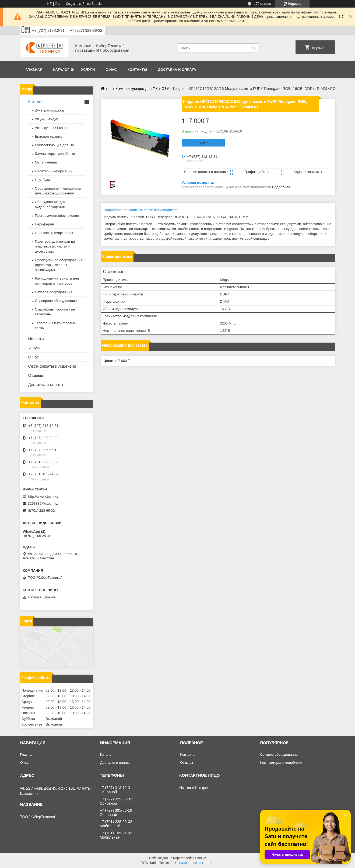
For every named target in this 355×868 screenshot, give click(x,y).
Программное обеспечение (57, 216)
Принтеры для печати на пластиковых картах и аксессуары (55, 246)
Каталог (61, 70)
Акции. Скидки (47, 119)
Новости (36, 339)
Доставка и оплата (177, 70)
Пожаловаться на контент (194, 863)
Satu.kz (201, 858)
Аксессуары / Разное (52, 128)
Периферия (45, 224)
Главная (34, 70)
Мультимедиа (46, 162)
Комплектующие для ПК (137, 89)
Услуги (88, 70)
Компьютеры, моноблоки (55, 154)
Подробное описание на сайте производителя (141, 210)
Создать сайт (76, 4)
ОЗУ (165, 89)
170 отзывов (263, 4)
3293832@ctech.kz (43, 503)
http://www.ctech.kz (43, 496)
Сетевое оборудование (54, 292)
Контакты (137, 70)
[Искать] (254, 48)
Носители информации (54, 171)
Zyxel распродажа (50, 110)
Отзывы (36, 375)
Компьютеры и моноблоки (281, 763)
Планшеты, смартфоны (54, 233)
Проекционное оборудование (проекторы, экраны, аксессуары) (59, 265)
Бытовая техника (49, 136)
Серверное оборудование (56, 301)
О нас (111, 70)
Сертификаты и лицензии (52, 366)
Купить (203, 143)
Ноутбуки (43, 180)
